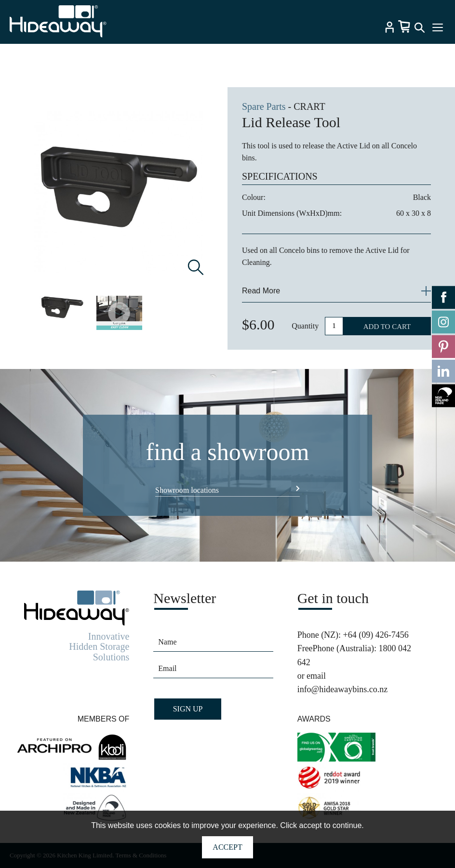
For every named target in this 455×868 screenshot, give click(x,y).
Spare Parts (264, 106)
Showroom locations (187, 490)
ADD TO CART (387, 327)
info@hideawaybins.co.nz (343, 689)
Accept (227, 847)
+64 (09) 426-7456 (376, 635)
